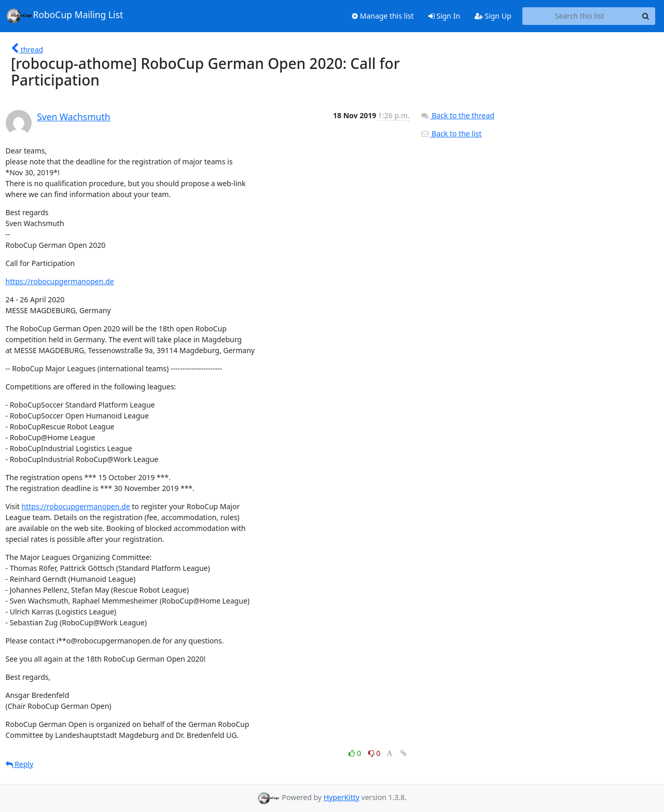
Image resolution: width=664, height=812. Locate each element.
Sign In (444, 16)
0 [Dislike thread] (375, 753)
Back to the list (451, 134)
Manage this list (383, 16)
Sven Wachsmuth (73, 117)
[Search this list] (580, 16)
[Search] (646, 16)
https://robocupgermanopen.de (60, 281)
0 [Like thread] (356, 753)
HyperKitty (342, 797)
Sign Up (493, 16)
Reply (20, 764)
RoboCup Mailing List (65, 16)
